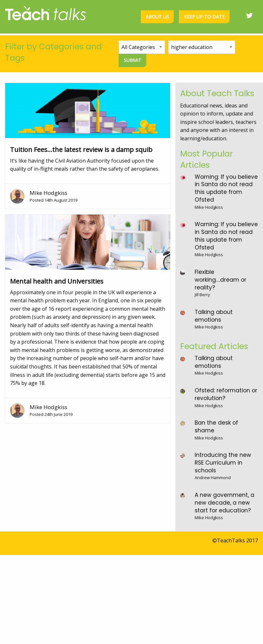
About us (157, 17)
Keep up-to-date (204, 17)
